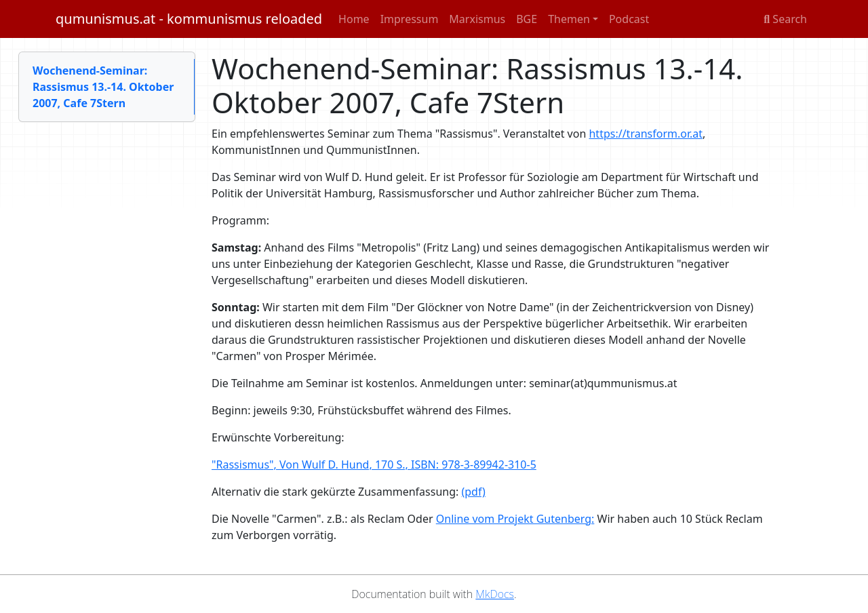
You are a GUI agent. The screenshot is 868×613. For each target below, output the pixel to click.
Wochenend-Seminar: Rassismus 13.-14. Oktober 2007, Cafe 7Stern (103, 87)
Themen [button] (569, 19)
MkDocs (495, 594)
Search (785, 19)
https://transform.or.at (646, 134)
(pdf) (473, 492)
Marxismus (477, 19)
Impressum (410, 19)
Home (354, 19)
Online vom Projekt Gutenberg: (515, 519)
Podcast (629, 19)
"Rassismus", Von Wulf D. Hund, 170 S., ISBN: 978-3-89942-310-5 (374, 464)
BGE (527, 19)
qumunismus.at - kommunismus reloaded (189, 19)
